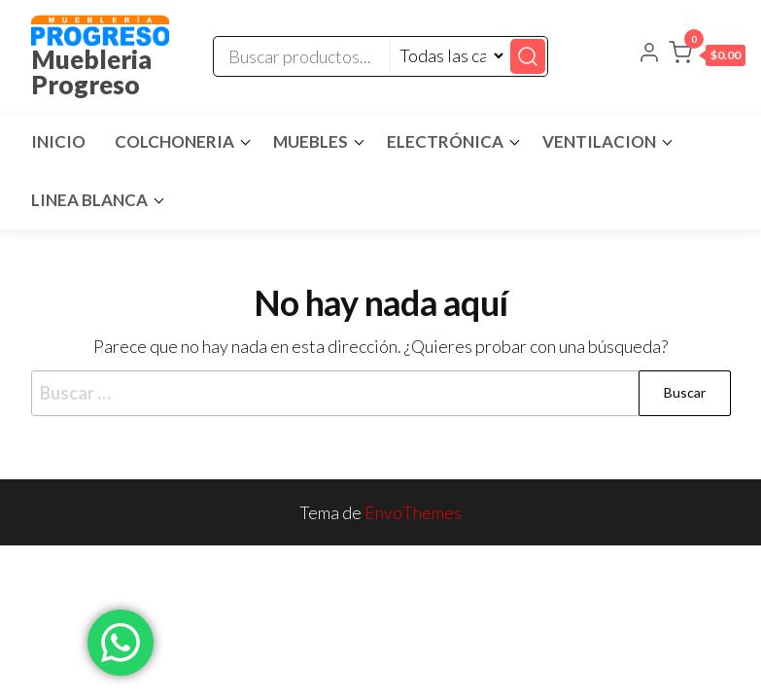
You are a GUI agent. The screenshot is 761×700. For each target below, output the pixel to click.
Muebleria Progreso (91, 72)
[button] (707, 56)
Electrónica (445, 141)
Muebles (311, 141)
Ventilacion (599, 141)
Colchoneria (174, 141)
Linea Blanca (89, 200)
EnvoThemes (413, 512)
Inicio (58, 141)
